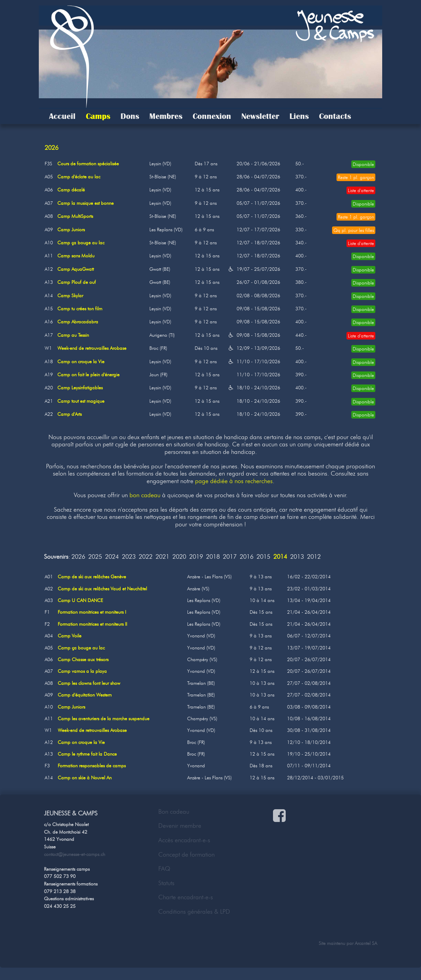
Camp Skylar (70, 296)
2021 (162, 557)
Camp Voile (70, 636)
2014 (280, 557)
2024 (112, 557)
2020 (179, 557)
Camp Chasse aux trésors (83, 659)
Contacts (335, 116)
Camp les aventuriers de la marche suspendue (104, 719)
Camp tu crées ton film (80, 309)
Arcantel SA (366, 943)
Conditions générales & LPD (194, 912)
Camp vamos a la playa (82, 671)
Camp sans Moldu (76, 256)
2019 (196, 557)
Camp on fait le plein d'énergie (88, 375)
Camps (98, 116)
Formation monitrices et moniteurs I (92, 612)
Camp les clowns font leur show (89, 683)
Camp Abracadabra (78, 322)
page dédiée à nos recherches (234, 481)
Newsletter (260, 116)
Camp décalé (71, 190)
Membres (166, 116)
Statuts (166, 883)
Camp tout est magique (81, 401)
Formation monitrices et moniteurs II (92, 624)
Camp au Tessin (73, 335)
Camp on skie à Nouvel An (85, 778)
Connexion (212, 116)
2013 (297, 557)
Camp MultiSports (75, 216)
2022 (146, 557)
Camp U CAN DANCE (80, 600)
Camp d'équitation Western (85, 695)
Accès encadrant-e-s (184, 840)
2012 (314, 557)
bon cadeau (145, 495)
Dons (130, 116)
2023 (129, 557)
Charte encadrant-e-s (186, 897)
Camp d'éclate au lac (79, 177)
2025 (95, 557)
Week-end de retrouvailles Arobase (92, 348)
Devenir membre (180, 826)
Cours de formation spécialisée (88, 164)
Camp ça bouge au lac (81, 243)
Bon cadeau (174, 812)
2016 (247, 557)
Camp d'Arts (70, 414)
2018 (213, 557)
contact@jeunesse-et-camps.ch (75, 854)
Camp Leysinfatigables (80, 388)
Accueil (62, 116)
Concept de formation (186, 855)
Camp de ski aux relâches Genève (92, 577)
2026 (78, 557)
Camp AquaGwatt (76, 269)
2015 (263, 557)
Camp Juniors (71, 230)
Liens (299, 116)
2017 (230, 557)
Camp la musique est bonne (86, 203)
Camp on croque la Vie (81, 361)
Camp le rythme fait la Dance (87, 754)
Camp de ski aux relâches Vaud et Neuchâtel (102, 589)
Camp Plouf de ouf (77, 282)
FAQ (164, 869)
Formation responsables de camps (92, 766)
